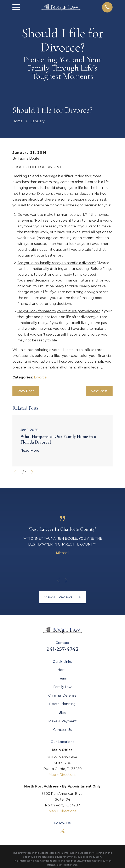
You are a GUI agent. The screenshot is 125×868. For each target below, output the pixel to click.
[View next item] (32, 472)
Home (62, 670)
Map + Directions (62, 775)
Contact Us (62, 730)
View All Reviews (62, 597)
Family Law (62, 687)
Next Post (99, 391)
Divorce (40, 377)
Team (62, 678)
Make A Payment (62, 721)
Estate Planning (62, 704)
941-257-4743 (63, 649)
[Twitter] (62, 831)
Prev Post (26, 391)
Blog (62, 712)
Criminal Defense (62, 695)
